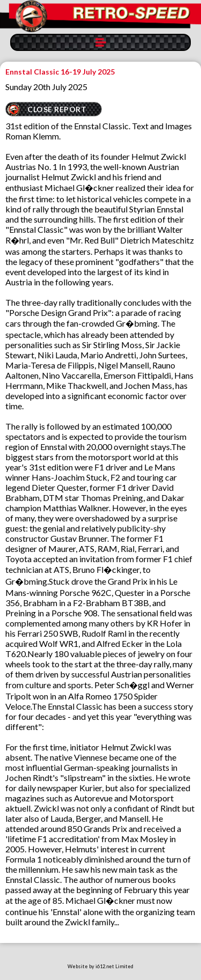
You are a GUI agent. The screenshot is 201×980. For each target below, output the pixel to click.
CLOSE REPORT (57, 109)
